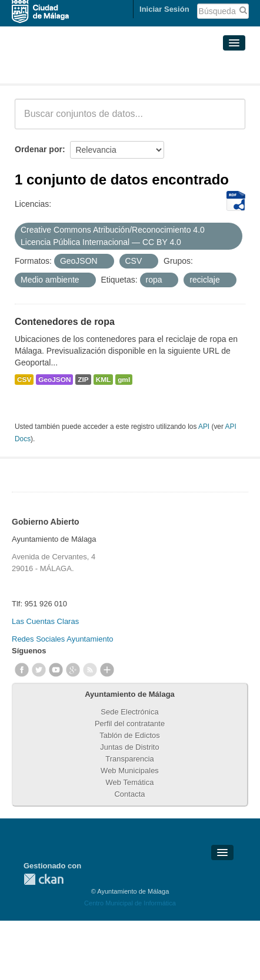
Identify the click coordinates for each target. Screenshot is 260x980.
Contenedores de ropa (65, 322)
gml (124, 380)
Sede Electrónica (129, 712)
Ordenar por (39, 149)
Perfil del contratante (130, 724)
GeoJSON (54, 380)
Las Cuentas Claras (45, 621)
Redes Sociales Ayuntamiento (62, 639)
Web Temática (130, 782)
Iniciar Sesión (164, 9)
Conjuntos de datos (67, 69)
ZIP (83, 380)
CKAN (44, 879)
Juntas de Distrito (129, 747)
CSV (24, 380)
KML (104, 380)
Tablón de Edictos (130, 735)
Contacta (129, 794)
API (204, 427)
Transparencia (130, 759)
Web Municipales (130, 771)
